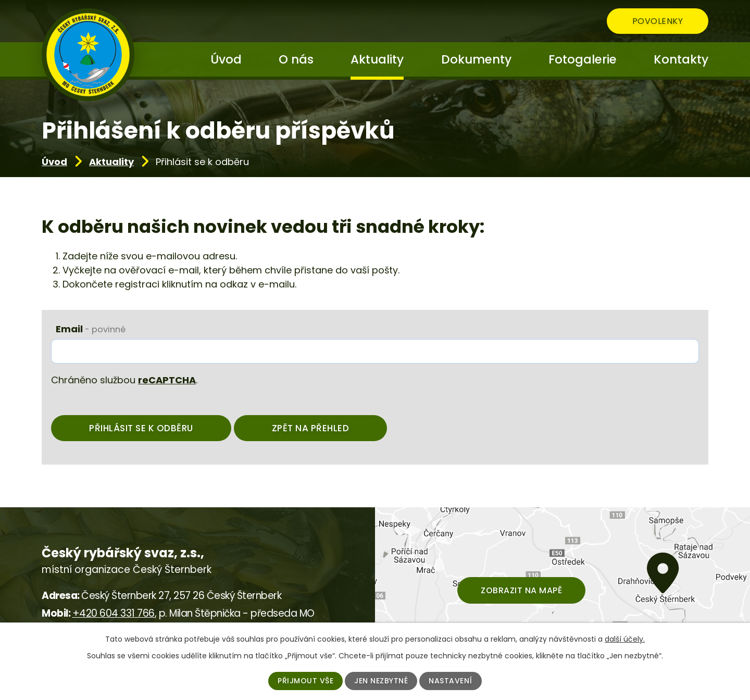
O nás (296, 59)
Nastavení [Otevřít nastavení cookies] (451, 681)
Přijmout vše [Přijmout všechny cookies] (305, 681)
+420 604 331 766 (114, 613)
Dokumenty (476, 59)
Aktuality (111, 162)
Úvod (54, 162)
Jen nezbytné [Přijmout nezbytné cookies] (381, 681)
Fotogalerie (583, 59)
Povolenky (658, 21)
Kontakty (681, 59)
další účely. (625, 639)
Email (91, 329)
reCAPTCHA (167, 380)
